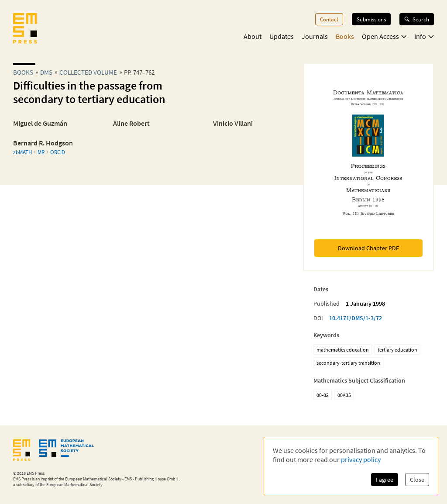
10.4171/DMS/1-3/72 (356, 318)
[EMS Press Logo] (25, 29)
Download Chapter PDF (368, 248)
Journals (315, 36)
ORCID (58, 152)
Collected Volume (88, 72)
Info (424, 36)
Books (345, 36)
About (253, 36)
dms (46, 72)
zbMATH (22, 152)
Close (417, 480)
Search (417, 19)
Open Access (384, 36)
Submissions (371, 19)
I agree (385, 480)
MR (41, 152)
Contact (329, 19)
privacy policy (361, 459)
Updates (282, 36)
